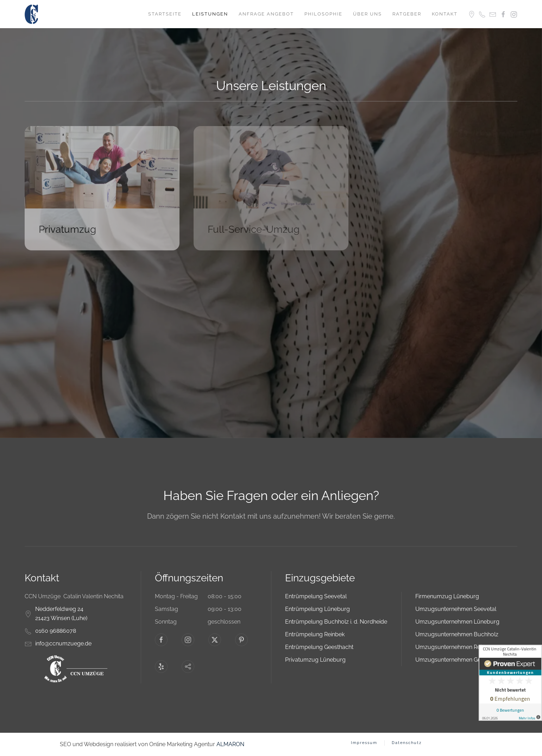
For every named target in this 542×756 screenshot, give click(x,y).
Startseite (165, 14)
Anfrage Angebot (266, 14)
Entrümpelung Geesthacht (319, 647)
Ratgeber (407, 14)
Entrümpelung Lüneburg (317, 609)
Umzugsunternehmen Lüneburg (457, 622)
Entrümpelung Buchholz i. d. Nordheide (336, 622)
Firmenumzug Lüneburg (447, 596)
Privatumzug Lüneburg (315, 660)
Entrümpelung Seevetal (316, 596)
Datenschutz (407, 743)
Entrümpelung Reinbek (315, 634)
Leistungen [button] (210, 14)
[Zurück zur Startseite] (32, 14)
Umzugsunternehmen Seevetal (456, 609)
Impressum (364, 743)
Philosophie (323, 14)
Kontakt (445, 14)
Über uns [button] (367, 14)
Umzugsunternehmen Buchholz (457, 634)
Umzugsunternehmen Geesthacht (459, 660)
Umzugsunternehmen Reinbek (455, 647)
